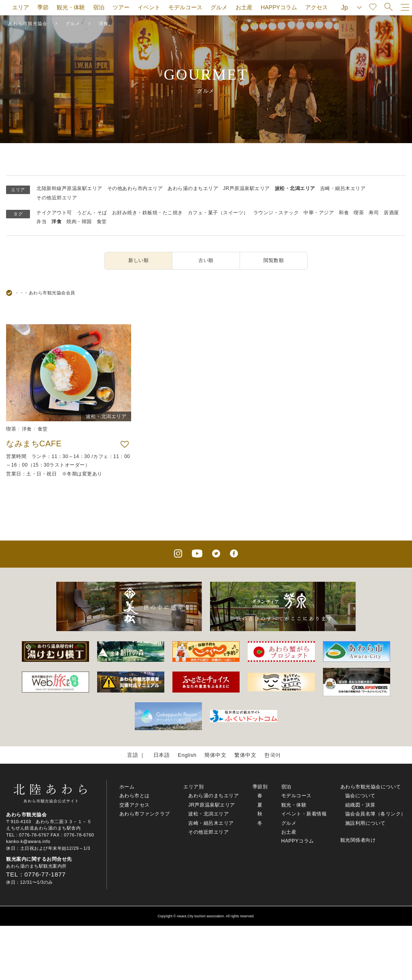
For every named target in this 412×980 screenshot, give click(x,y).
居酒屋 (391, 213)
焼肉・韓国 (79, 222)
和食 (344, 213)
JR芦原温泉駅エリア (246, 188)
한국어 (273, 755)
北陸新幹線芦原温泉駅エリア (69, 188)
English (187, 755)
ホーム (127, 787)
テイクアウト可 (54, 213)
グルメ (219, 7)
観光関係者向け (358, 840)
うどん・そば (92, 213)
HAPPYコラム (279, 7)
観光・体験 (71, 7)
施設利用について (365, 823)
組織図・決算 (360, 805)
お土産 (244, 7)
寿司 (374, 213)
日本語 (162, 755)
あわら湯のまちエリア (193, 188)
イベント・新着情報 (304, 814)
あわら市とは (135, 796)
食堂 (102, 222)
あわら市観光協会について (371, 787)
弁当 (41, 222)
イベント (149, 7)
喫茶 (359, 213)
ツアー (121, 7)
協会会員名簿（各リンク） (376, 814)
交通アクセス (135, 805)
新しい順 (138, 260)
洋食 (56, 222)
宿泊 (99, 7)
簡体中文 (215, 755)
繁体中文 (245, 755)
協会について (360, 796)
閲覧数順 (274, 260)
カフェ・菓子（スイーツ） (218, 213)
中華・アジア (319, 213)
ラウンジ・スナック (276, 213)
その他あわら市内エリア (135, 188)
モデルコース (185, 7)
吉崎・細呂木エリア (343, 188)
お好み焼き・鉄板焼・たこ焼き (148, 213)
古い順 (206, 260)
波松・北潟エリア (295, 188)
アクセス (316, 7)
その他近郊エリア (57, 198)
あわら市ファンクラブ (145, 814)
